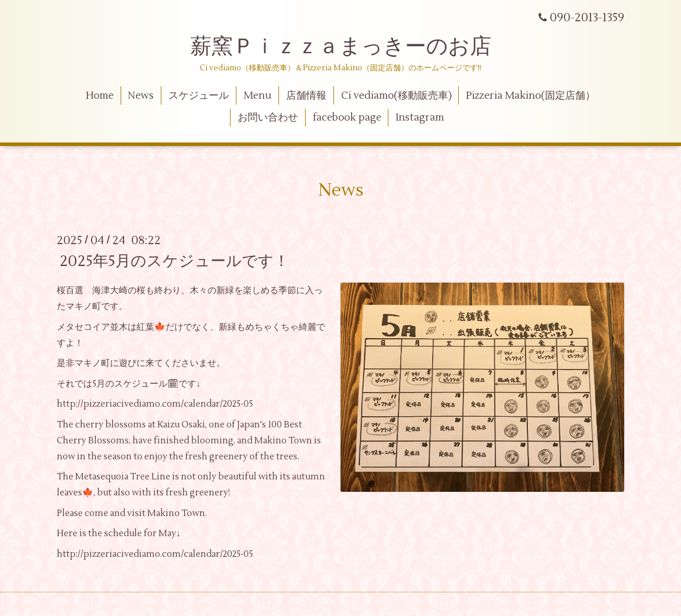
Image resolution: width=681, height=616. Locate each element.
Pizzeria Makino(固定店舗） (531, 96)
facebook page (347, 118)
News (141, 96)
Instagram (420, 118)
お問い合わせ (268, 118)
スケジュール (199, 96)
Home (100, 96)
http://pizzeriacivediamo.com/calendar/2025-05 (155, 404)
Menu (257, 96)
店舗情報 (306, 96)
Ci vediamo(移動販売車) (396, 96)
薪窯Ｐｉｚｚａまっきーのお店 (351, 47)
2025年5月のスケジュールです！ (174, 261)
